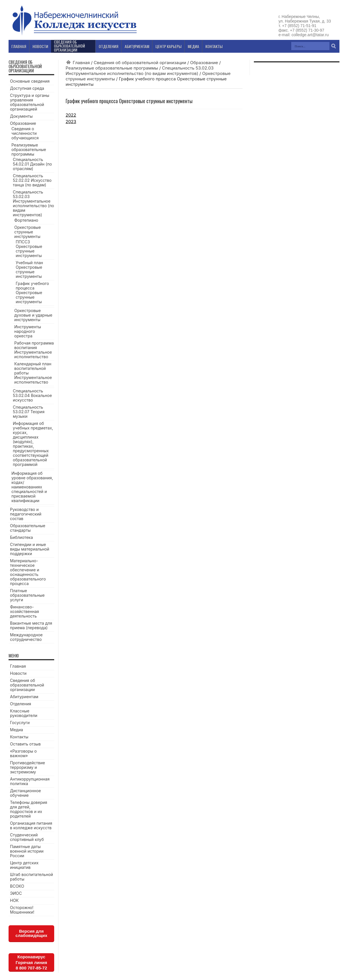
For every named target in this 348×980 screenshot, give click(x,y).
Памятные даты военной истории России (27, 851)
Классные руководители (24, 713)
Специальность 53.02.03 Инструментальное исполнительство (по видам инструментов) (140, 71)
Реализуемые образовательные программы (112, 68)
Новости (18, 673)
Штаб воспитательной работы (32, 877)
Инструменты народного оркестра (28, 331)
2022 (71, 115)
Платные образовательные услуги (27, 595)
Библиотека (21, 537)
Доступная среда (27, 88)
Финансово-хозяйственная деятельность (25, 611)
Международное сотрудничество (26, 637)
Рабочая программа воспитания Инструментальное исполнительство (34, 350)
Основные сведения (30, 81)
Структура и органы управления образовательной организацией (30, 102)
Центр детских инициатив (24, 865)
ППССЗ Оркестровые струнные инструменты (29, 249)
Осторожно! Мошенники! (22, 910)
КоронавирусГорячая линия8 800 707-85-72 (31, 962)
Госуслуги (20, 723)
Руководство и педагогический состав (26, 514)
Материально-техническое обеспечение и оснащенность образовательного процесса (28, 572)
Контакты (19, 737)
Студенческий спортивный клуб (27, 837)
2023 (71, 122)
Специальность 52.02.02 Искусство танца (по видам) (32, 180)
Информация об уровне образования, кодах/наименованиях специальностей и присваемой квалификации (32, 487)
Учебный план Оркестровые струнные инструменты (29, 269)
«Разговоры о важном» (23, 753)
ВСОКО (17, 886)
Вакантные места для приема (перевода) (31, 625)
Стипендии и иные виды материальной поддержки (30, 549)
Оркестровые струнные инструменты (28, 232)
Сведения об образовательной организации (140, 63)
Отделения (21, 704)
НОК (14, 900)
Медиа (17, 730)
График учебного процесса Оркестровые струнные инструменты (32, 293)
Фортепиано (26, 220)
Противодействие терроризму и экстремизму (28, 767)
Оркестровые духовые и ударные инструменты (33, 315)
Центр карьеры (168, 46)
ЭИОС (16, 893)
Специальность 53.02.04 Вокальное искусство (32, 395)
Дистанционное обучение (25, 793)
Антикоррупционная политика (30, 781)
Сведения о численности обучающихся (25, 133)
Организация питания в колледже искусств (31, 825)
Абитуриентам (24, 697)
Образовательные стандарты (28, 528)
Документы (21, 116)
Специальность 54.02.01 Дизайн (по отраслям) (32, 164)
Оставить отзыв (25, 744)
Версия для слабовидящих (31, 933)
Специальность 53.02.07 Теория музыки (29, 412)
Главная (81, 63)
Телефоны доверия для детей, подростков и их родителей (29, 809)
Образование (204, 63)
